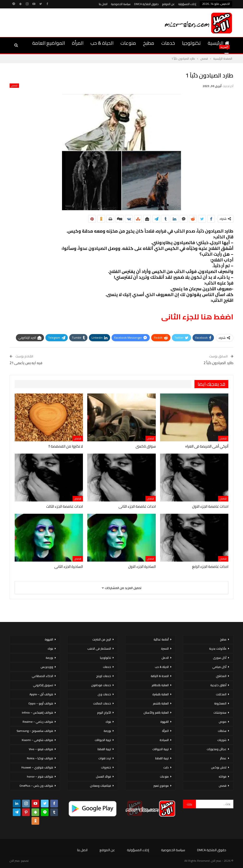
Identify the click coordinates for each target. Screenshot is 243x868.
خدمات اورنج (104, 676)
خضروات (106, 767)
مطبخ (149, 43)
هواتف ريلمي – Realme (38, 722)
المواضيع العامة (49, 43)
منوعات (128, 43)
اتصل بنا (103, 4)
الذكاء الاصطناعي (42, 676)
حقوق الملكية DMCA (146, 4)
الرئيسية (218, 43)
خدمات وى (104, 694)
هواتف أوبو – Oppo (41, 703)
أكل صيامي (219, 667)
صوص (223, 722)
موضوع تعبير (161, 786)
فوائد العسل (103, 776)
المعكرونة (220, 703)
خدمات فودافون (101, 685)
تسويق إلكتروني (43, 685)
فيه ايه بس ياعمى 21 (26, 363)
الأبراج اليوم (104, 713)
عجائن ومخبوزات (217, 749)
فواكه (223, 776)
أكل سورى (220, 658)
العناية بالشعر (161, 703)
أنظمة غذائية (161, 639)
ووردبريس (47, 667)
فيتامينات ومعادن (100, 786)
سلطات (222, 731)
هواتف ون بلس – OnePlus (36, 786)
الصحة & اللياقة (160, 676)
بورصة (107, 731)
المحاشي (221, 676)
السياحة (164, 740)
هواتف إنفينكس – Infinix (37, 713)
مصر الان (15, 861)
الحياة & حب (102, 43)
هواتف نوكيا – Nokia (40, 758)
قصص (14, 86)
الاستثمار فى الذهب (99, 649)
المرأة (78, 43)
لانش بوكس (219, 767)
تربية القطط (162, 758)
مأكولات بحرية (218, 649)
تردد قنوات (105, 758)
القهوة (165, 722)
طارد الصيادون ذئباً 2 (218, 363)
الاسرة (165, 649)
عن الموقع (168, 4)
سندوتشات (220, 713)
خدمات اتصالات (102, 703)
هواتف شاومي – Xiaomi (37, 740)
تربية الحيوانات (161, 749)
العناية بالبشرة (161, 694)
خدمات (168, 43)
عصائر (223, 758)
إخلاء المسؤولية (187, 4)
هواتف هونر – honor (40, 776)
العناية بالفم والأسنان (156, 713)
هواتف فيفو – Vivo (41, 749)
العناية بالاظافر (160, 685)
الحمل (165, 658)
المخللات (221, 694)
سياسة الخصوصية (121, 4)
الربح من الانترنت (102, 639)
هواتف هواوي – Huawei (37, 767)
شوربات (222, 740)
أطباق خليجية (218, 685)
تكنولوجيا (191, 43)
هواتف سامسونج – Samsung (35, 731)
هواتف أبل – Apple (41, 694)
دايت (166, 767)
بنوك (108, 722)
